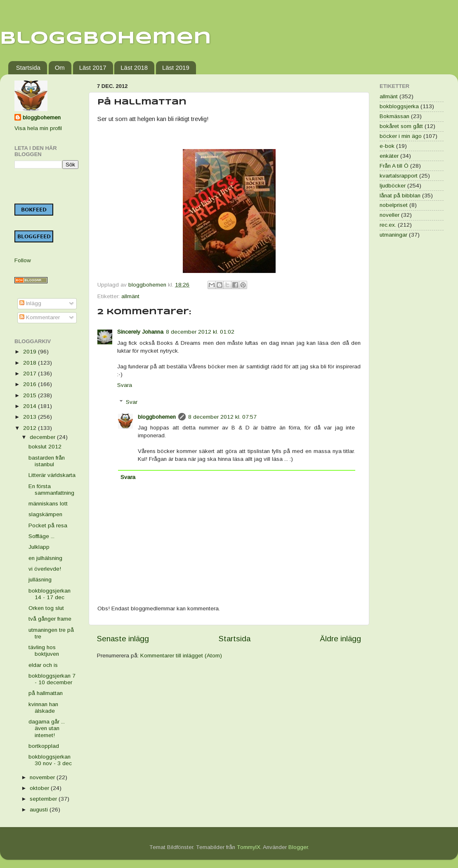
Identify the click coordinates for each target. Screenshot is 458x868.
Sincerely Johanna (140, 332)
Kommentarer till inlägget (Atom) (181, 656)
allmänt (130, 296)
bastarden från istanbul (47, 461)
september (44, 799)
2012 (31, 428)
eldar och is (43, 665)
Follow (23, 260)
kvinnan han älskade (43, 708)
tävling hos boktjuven (44, 651)
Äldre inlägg (340, 639)
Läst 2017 (93, 68)
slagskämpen (45, 514)
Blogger (298, 847)
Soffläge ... (41, 536)
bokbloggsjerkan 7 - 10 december (52, 679)
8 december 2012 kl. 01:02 (200, 332)
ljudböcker (393, 186)
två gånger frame (50, 619)
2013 (31, 417)
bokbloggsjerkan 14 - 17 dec (50, 594)
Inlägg (30, 303)
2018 (31, 363)
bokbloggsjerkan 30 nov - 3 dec (50, 760)
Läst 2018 (134, 68)
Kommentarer (40, 317)
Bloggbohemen (106, 39)
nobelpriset (394, 205)
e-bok (387, 146)
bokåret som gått (401, 126)
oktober (40, 788)
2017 (31, 374)
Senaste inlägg (123, 639)
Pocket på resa (48, 525)
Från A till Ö (394, 166)
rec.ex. (388, 225)
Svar (132, 402)
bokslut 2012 (45, 447)
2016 (31, 384)
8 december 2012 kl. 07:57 (222, 417)
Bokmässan (394, 116)
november (43, 777)
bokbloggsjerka (399, 106)
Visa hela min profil (38, 128)
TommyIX (249, 847)
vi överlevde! (45, 569)
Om (60, 68)
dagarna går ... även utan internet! (47, 728)
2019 (31, 352)
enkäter (389, 156)
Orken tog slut (46, 608)
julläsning (40, 580)
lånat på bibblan (400, 196)
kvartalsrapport (399, 176)
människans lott (48, 504)
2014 (31, 406)
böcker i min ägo (401, 136)
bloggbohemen (157, 417)
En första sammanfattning (51, 490)
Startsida (28, 68)
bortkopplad (44, 746)
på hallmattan (46, 693)
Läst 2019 (176, 68)
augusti (40, 810)
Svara (125, 385)
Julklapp (39, 547)
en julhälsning (45, 558)
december (43, 437)
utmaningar (393, 235)
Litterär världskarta (52, 475)
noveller (390, 215)
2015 (31, 395)
